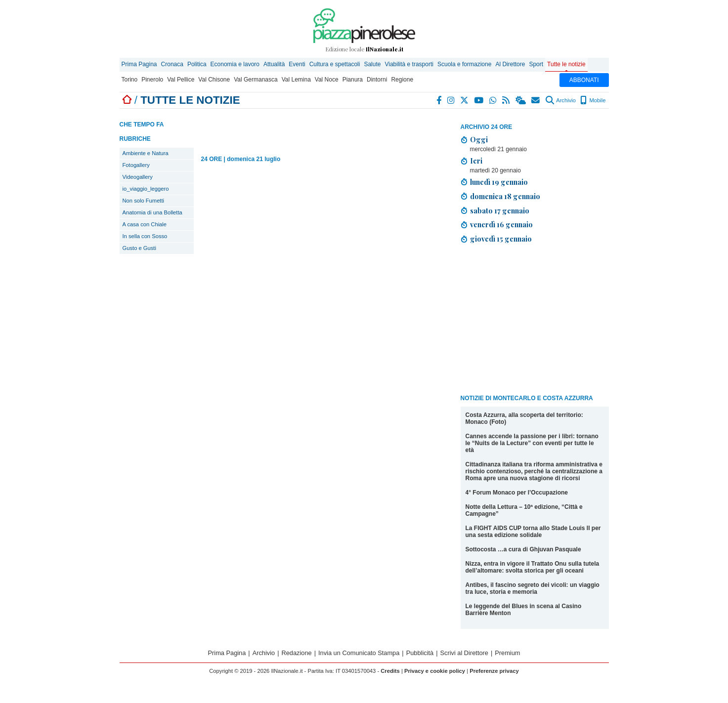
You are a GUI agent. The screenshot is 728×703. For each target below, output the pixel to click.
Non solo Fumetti (144, 201)
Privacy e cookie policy (435, 671)
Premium (507, 653)
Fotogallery (136, 165)
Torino (130, 80)
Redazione (297, 653)
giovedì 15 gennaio (501, 239)
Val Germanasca (256, 80)
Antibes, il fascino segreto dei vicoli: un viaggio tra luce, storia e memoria (533, 588)
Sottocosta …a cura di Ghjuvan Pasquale (523, 549)
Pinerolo (152, 80)
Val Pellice (181, 80)
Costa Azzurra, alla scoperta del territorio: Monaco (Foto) (524, 418)
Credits (390, 671)
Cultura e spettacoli (335, 64)
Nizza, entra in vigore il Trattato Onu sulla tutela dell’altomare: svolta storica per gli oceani (533, 567)
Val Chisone (214, 80)
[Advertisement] (535, 321)
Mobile (593, 100)
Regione (402, 80)
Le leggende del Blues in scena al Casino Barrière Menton (524, 610)
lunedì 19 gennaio (499, 182)
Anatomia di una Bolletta (152, 212)
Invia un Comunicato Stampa (359, 653)
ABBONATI (584, 80)
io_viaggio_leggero (146, 189)
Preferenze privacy (494, 671)
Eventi (297, 64)
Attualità (274, 64)
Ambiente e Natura (146, 153)
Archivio (561, 100)
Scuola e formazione (464, 64)
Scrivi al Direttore (464, 653)
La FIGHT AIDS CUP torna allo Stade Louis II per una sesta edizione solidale (533, 532)
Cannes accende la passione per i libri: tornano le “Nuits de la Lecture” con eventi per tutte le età (532, 443)
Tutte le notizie (566, 64)
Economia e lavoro (235, 64)
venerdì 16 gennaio (501, 224)
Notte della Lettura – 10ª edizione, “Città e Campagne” (524, 510)
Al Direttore (510, 64)
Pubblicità (420, 653)
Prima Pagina (139, 64)
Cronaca (172, 64)
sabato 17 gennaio (500, 210)
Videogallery (138, 177)
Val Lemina (296, 80)
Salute (372, 64)
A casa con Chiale (145, 224)
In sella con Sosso (145, 236)
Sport (536, 64)
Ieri (476, 161)
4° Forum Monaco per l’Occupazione (517, 493)
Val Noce (327, 80)
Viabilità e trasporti (409, 64)
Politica (197, 64)
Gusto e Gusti (139, 248)
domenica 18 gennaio (505, 196)
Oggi (479, 139)
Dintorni (377, 80)
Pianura (353, 80)
